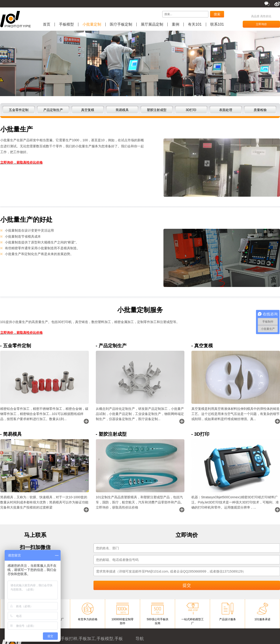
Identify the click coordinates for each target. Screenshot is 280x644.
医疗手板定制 (121, 24)
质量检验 (260, 110)
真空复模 (88, 110)
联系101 (217, 24)
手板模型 (66, 24)
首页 (47, 24)
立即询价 (261, 24)
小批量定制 (92, 24)
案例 (176, 24)
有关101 (195, 24)
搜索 (217, 14)
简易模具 (122, 110)
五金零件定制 (19, 110)
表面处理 (226, 110)
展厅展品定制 (152, 24)
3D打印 (191, 110)
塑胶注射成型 (157, 110)
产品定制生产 (53, 110)
